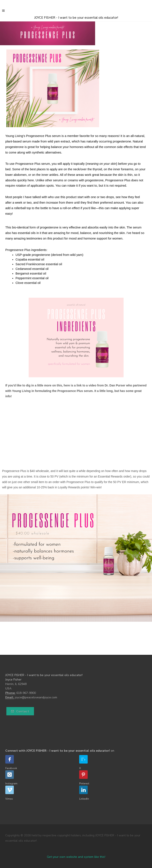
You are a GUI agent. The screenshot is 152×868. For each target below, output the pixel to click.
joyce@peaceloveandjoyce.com (36, 697)
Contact (20, 711)
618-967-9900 (26, 693)
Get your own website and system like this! (76, 857)
